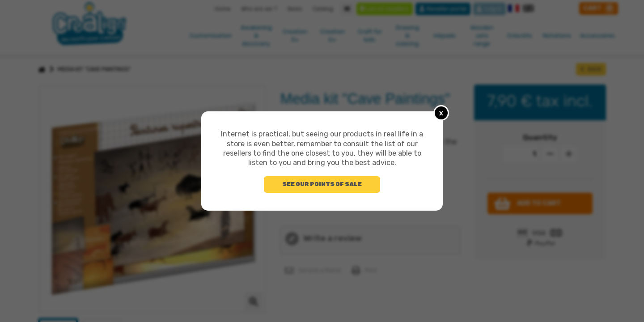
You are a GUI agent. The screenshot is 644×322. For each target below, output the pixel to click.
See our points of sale (322, 184)
